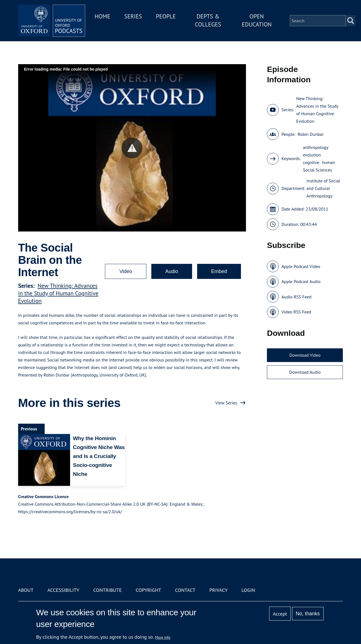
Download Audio (305, 372)
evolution (312, 155)
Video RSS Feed (296, 312)
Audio (172, 271)
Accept (280, 614)
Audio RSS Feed (296, 297)
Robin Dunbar (311, 134)
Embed (219, 271)
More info (163, 637)
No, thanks (308, 614)
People (166, 16)
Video (126, 271)
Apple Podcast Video (301, 266)
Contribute (107, 590)
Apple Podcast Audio (301, 281)
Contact (185, 590)
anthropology (316, 147)
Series (133, 16)
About (26, 590)
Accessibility (63, 590)
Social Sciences (317, 170)
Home (102, 16)
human (328, 162)
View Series (226, 403)
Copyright (148, 590)
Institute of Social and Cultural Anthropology (323, 188)
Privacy (218, 590)
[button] (132, 148)
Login (248, 590)
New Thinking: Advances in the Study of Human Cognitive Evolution (58, 293)
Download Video (305, 355)
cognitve (311, 162)
